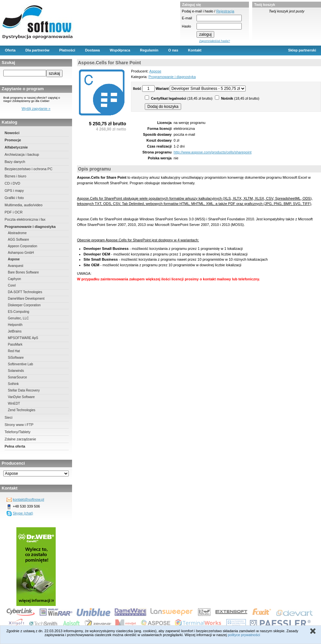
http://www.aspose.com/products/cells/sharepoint (213, 152)
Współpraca (120, 50)
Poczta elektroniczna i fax (25, 219)
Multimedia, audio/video (24, 205)
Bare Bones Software (23, 272)
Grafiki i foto (14, 198)
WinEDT (14, 403)
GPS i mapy (14, 191)
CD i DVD (12, 183)
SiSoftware (16, 358)
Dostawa (93, 50)
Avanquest (16, 266)
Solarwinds (16, 371)
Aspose (14, 259)
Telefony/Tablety (18, 432)
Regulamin (149, 50)
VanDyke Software (21, 397)
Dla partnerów (37, 50)
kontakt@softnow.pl (28, 499)
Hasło (186, 26)
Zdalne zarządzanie (20, 439)
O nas (173, 50)
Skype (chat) (23, 513)
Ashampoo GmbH (21, 253)
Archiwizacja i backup (22, 154)
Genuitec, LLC (18, 318)
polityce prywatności (244, 635)
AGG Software (18, 240)
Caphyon (14, 279)
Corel (12, 285)
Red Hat (14, 351)
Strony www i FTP (19, 425)
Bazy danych (15, 162)
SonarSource (17, 377)
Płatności (67, 50)
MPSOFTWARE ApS (23, 338)
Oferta (10, 50)
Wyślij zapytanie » (36, 109)
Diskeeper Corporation (24, 305)
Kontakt (195, 50)
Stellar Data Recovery (24, 390)
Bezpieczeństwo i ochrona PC (28, 169)
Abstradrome (17, 233)
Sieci (9, 417)
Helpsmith (15, 325)
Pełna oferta (15, 446)
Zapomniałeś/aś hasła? (215, 41)
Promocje (13, 140)
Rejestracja (225, 11)
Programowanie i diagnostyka (30, 227)
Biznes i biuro (15, 176)
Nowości (12, 133)
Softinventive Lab (20, 364)
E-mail (187, 18)
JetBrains (15, 331)
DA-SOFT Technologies (25, 292)
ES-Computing (19, 312)
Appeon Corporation (23, 246)
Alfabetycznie (16, 147)
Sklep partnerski (302, 50)
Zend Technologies (22, 410)
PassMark (15, 344)
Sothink (13, 384)
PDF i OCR (14, 212)
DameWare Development (26, 299)
